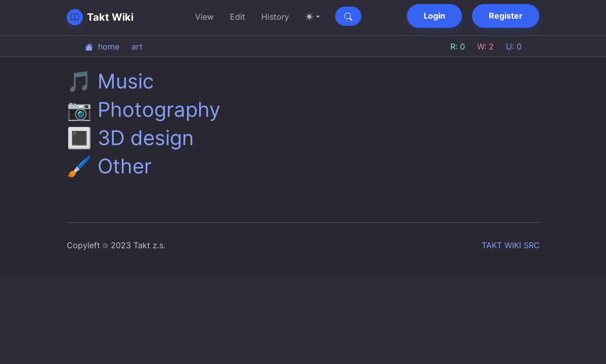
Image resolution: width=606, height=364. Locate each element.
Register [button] (506, 16)
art (137, 47)
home (102, 47)
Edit (238, 17)
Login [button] (434, 16)
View (204, 17)
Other (125, 166)
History (275, 17)
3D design (146, 138)
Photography (159, 109)
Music (126, 81)
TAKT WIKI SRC (511, 245)
